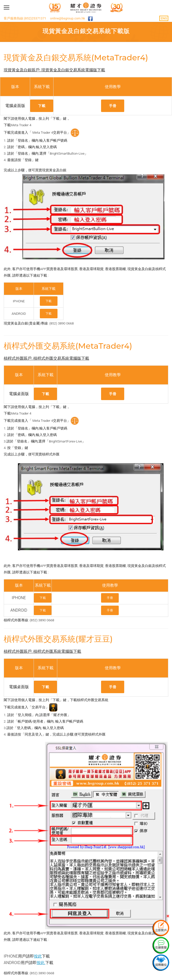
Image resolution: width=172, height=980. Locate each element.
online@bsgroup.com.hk (67, 18)
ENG (164, 18)
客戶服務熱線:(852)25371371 (25, 18)
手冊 (113, 106)
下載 (42, 106)
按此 (38, 956)
